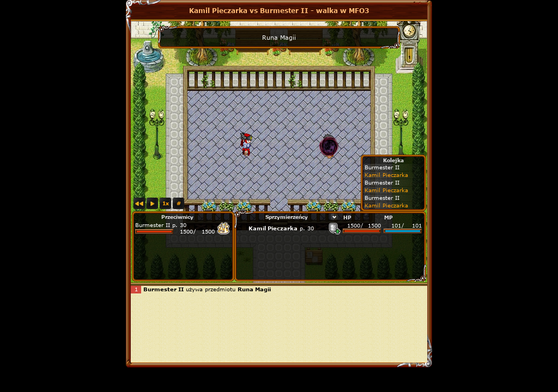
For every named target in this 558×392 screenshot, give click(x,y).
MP (389, 217)
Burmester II (153, 225)
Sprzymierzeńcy (287, 217)
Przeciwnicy (177, 217)
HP (347, 217)
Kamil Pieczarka (273, 228)
